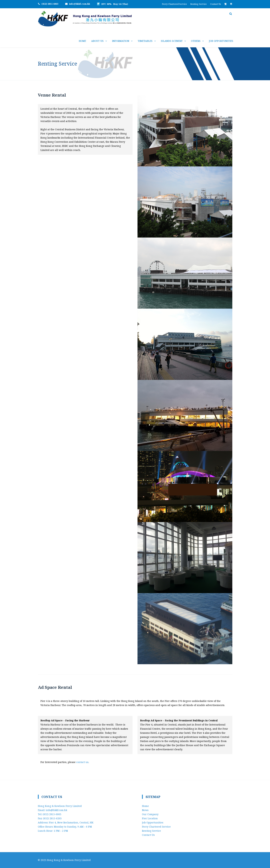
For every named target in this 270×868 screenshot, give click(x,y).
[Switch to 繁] (226, 4)
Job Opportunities (221, 41)
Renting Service (198, 4)
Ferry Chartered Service (174, 4)
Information (121, 41)
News (145, 810)
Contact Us (216, 4)
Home (82, 41)
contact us (82, 762)
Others (196, 41)
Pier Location (150, 818)
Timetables (145, 41)
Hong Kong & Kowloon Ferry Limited (69, 860)
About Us (97, 41)
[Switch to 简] (231, 4)
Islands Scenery (172, 41)
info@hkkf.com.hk (80, 4)
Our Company (150, 814)
